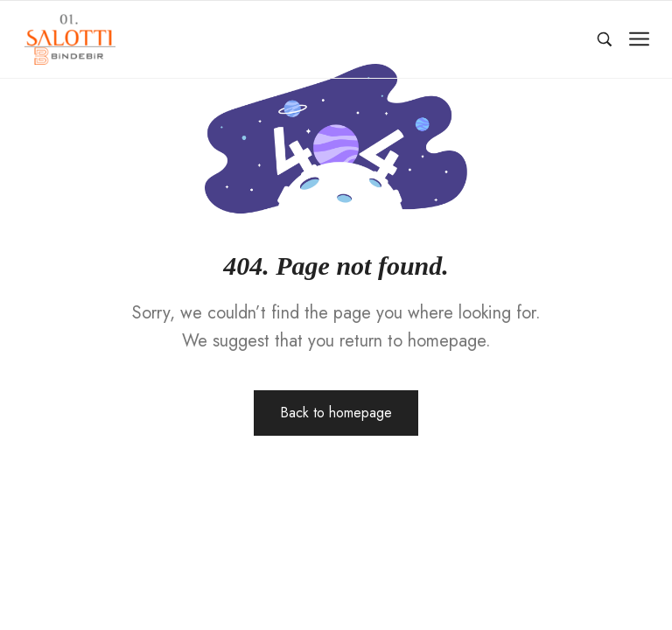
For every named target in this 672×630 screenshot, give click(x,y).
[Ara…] (605, 39)
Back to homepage (336, 413)
